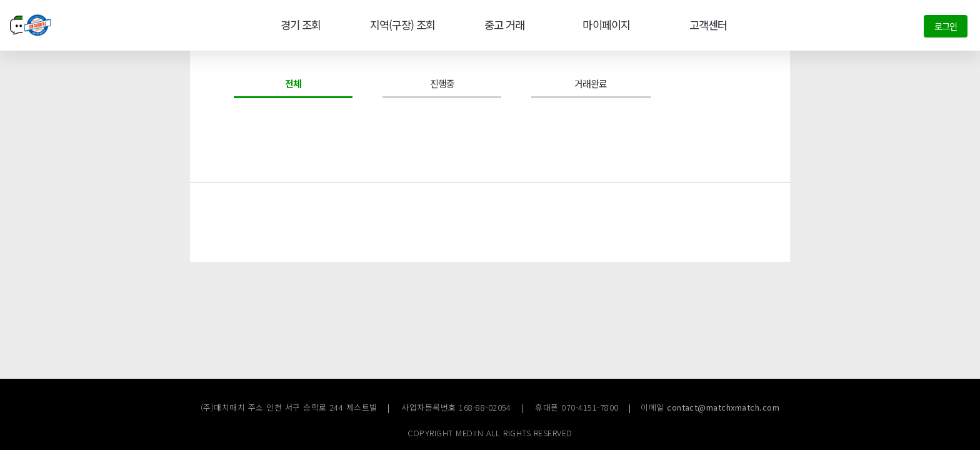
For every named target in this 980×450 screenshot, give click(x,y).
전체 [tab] (293, 83)
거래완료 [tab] (591, 83)
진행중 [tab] (442, 83)
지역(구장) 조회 (401, 25)
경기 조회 (298, 25)
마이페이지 (605, 25)
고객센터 (707, 25)
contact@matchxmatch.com (723, 407)
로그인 (946, 26)
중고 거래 (503, 25)
